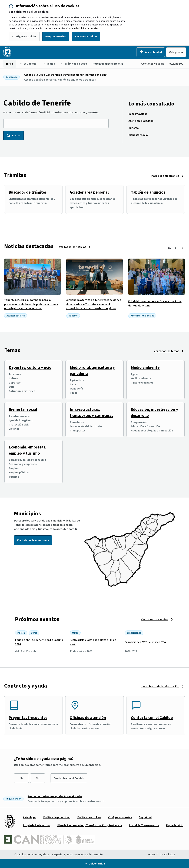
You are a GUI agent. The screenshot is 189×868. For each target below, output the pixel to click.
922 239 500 (176, 64)
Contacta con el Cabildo (152, 718)
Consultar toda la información (160, 687)
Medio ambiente (145, 367)
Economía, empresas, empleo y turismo (27, 450)
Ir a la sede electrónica (165, 176)
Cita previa (176, 52)
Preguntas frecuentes (28, 718)
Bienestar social (23, 409)
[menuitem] (10, 64)
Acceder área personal (89, 192)
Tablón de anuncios (148, 192)
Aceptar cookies (56, 37)
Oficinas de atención (88, 718)
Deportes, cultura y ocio (30, 367)
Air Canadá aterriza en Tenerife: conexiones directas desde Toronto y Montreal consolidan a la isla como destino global (94, 304)
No (38, 778)
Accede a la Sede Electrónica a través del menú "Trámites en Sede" (66, 75)
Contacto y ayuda (152, 64)
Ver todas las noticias (73, 247)
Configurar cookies (24, 37)
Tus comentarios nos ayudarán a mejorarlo (55, 796)
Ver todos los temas (166, 351)
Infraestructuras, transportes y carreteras (92, 412)
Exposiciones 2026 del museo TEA (145, 642)
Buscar (14, 136)
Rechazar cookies (86, 37)
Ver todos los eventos (155, 619)
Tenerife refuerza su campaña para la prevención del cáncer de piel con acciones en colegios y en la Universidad (31, 304)
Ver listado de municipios (33, 540)
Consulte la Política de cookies (82, 28)
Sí (21, 778)
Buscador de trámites (28, 192)
